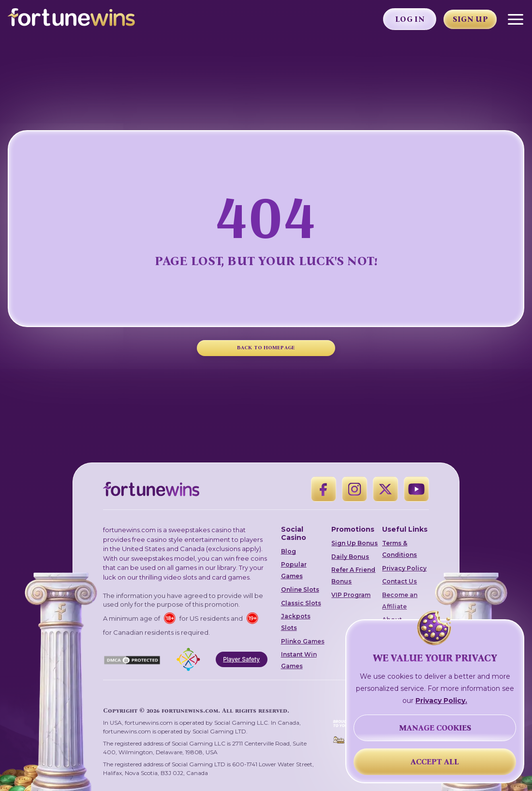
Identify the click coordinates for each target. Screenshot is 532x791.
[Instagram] (355, 489)
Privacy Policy (404, 568)
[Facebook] (324, 489)
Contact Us (399, 581)
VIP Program (351, 595)
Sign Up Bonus (355, 543)
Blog (288, 551)
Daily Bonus (350, 557)
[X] (385, 489)
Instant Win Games (299, 660)
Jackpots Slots (296, 622)
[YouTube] (416, 489)
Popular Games (294, 570)
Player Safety (241, 659)
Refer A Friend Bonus (353, 575)
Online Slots (300, 590)
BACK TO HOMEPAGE (266, 348)
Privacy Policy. (441, 701)
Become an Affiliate (400, 601)
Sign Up (470, 19)
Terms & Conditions (399, 549)
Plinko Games (303, 641)
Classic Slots (301, 603)
